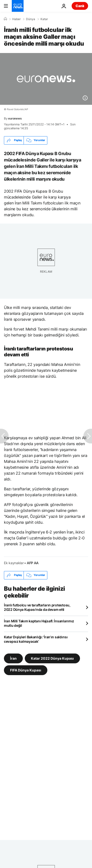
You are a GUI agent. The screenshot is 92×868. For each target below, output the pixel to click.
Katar (44, 19)
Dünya (31, 19)
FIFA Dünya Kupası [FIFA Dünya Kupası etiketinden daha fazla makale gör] (26, 670)
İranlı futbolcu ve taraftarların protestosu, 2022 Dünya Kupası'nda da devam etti (37, 607)
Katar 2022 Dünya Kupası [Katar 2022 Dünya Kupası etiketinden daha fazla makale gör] (52, 658)
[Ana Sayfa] (5, 19)
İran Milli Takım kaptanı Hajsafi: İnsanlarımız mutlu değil (39, 623)
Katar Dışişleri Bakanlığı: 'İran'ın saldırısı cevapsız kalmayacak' (36, 639)
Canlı (80, 6)
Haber (16, 19)
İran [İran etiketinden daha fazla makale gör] (13, 658)
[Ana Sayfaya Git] (18, 6)
